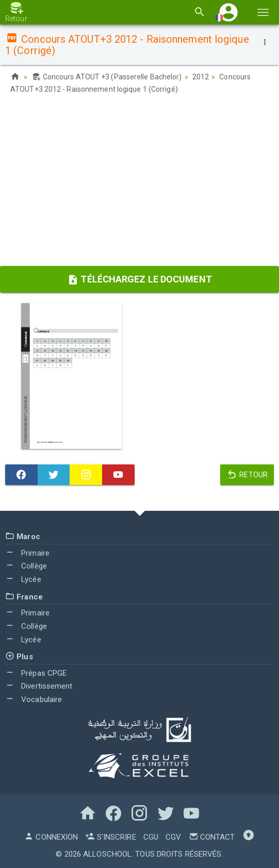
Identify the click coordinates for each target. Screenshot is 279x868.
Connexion (51, 837)
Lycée (23, 579)
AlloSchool (107, 854)
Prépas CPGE (36, 673)
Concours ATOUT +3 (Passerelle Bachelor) (106, 77)
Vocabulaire (34, 699)
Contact (212, 837)
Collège (26, 566)
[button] (228, 12)
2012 (201, 77)
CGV (173, 837)
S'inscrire (110, 837)
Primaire (27, 553)
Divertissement (39, 686)
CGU (151, 837)
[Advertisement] (139, 183)
